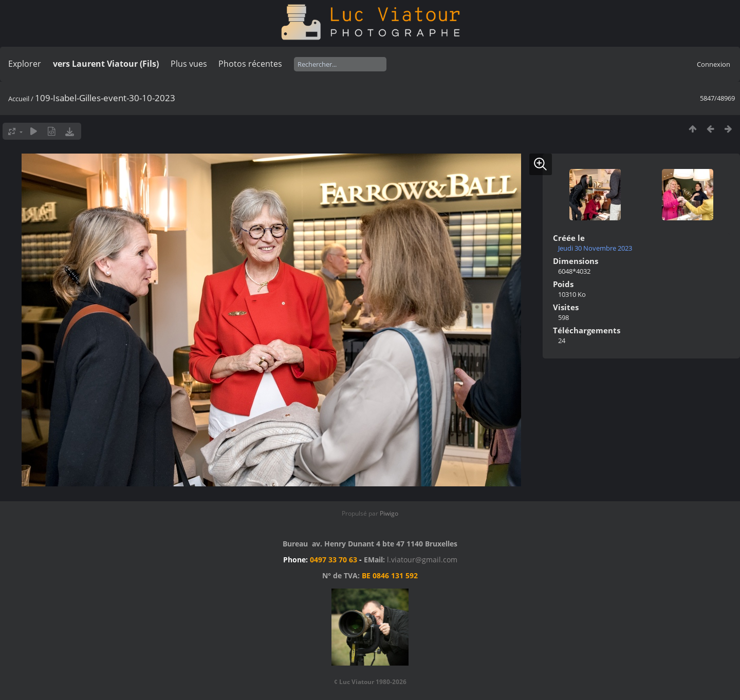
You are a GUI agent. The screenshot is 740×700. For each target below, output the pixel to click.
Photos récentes (250, 64)
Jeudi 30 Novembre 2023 (595, 248)
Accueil (19, 99)
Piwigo (389, 513)
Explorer (25, 64)
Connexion (714, 64)
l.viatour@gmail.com (422, 560)
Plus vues (189, 64)
